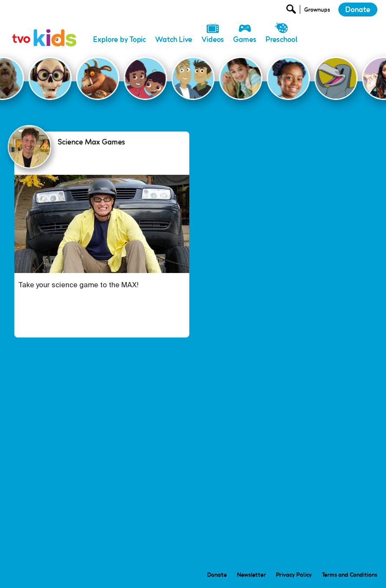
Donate (358, 10)
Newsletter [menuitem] (251, 575)
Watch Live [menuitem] (174, 39)
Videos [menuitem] (213, 39)
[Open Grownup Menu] (316, 11)
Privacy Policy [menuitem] (294, 575)
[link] (45, 28)
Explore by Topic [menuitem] (120, 39)
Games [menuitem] (245, 39)
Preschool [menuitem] (282, 39)
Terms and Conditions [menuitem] (350, 575)
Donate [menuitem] (217, 575)
